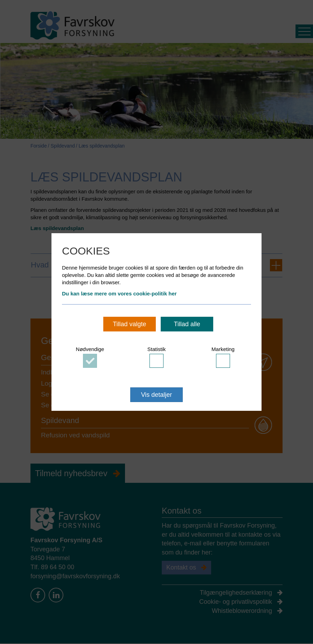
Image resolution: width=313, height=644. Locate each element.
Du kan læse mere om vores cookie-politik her (119, 294)
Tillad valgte (129, 324)
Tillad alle (187, 324)
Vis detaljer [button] (157, 395)
